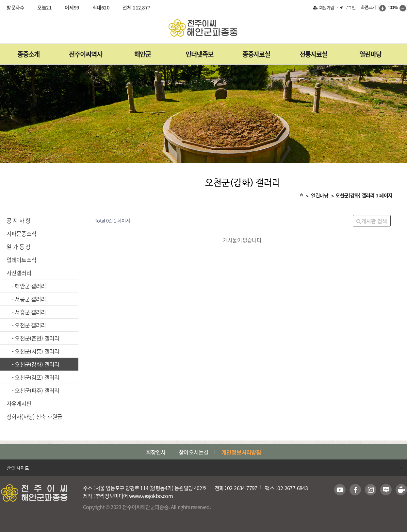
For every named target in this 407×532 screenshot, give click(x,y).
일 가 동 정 (39, 247)
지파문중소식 (39, 233)
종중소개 (28, 54)
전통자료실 (313, 54)
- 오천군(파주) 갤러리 (39, 390)
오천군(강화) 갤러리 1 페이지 (364, 195)
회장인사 (156, 452)
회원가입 (324, 7)
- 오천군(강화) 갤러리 (40, 364)
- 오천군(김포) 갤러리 (39, 377)
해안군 (143, 54)
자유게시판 (39, 403)
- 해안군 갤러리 (39, 286)
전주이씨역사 (86, 54)
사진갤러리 (39, 273)
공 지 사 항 (39, 220)
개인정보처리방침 (241, 452)
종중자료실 (256, 54)
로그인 (348, 7)
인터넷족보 (199, 54)
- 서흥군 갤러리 (39, 312)
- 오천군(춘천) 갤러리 (39, 338)
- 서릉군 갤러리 (39, 299)
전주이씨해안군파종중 (203, 28)
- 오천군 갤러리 (39, 325)
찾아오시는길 (194, 452)
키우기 (383, 8)
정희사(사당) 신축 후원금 (39, 416)
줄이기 (403, 8)
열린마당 (370, 54)
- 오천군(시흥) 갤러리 (39, 351)
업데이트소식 (39, 260)
